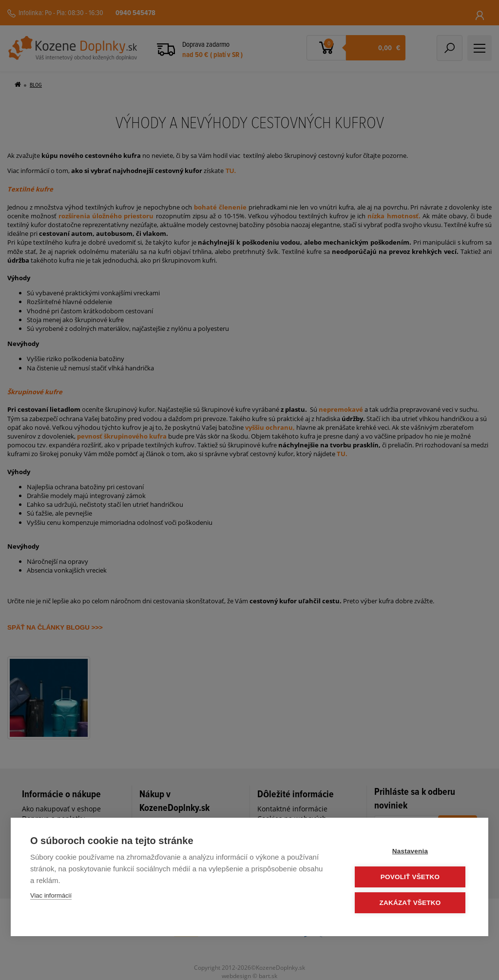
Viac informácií (51, 895)
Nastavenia (410, 851)
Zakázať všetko (410, 903)
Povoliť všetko (410, 877)
